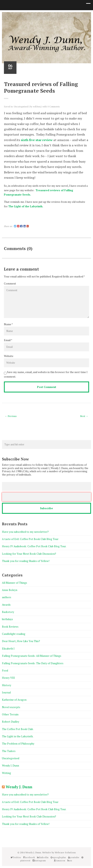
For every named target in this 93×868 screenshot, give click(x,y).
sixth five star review (37, 140)
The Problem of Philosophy (18, 744)
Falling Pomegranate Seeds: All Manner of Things (32, 656)
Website (9, 356)
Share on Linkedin (13, 221)
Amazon (67, 16)
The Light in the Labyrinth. (18, 736)
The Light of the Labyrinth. (26, 206)
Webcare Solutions (65, 852)
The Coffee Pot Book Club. (18, 729)
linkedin (38, 16)
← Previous (11, 416)
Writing (6, 773)
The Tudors (9, 751)
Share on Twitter (9, 221)
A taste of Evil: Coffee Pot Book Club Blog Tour (30, 539)
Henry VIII (8, 678)
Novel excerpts (11, 707)
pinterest (49, 16)
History (7, 685)
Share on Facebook (5, 221)
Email (7, 340)
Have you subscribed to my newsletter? (25, 532)
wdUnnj (37, 106)
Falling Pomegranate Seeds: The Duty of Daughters (33, 663)
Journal (6, 692)
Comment (10, 284)
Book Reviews (10, 627)
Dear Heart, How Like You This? (21, 641)
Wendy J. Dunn (10, 766)
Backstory (8, 612)
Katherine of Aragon (14, 700)
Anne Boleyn (10, 590)
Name (8, 324)
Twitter (26, 16)
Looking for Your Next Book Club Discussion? (29, 554)
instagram (55, 16)
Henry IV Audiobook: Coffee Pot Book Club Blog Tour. (34, 546)
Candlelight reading (14, 634)
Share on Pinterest (17, 221)
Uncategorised (21, 106)
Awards (6, 605)
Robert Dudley (11, 722)
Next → (84, 416)
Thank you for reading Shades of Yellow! (26, 561)
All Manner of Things (15, 583)
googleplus (44, 16)
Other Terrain (10, 714)
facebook (32, 16)
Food (5, 670)
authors (7, 597)
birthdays (7, 619)
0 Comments (54, 106)
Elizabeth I (8, 649)
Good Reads (61, 16)
